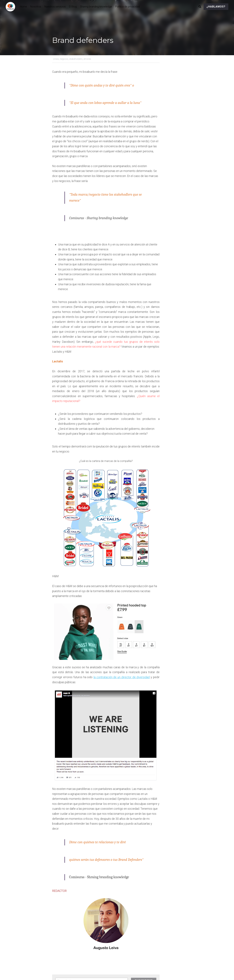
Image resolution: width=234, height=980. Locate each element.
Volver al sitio (60, 943)
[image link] (12, 6)
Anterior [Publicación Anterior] (58, 924)
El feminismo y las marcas (77, 928)
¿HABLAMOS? (216, 7)
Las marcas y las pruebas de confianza (145, 930)
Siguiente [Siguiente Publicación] (124, 924)
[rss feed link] (180, 943)
